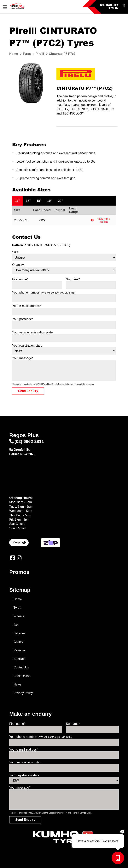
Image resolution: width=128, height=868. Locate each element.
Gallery (18, 642)
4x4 (16, 625)
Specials (19, 659)
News (17, 684)
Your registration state (27, 346)
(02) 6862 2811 (27, 441)
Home (18, 599)
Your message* (23, 358)
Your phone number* (44, 292)
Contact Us (21, 667)
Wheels (19, 616)
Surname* (73, 279)
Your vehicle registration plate (32, 332)
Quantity (18, 265)
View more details (101, 220)
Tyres (17, 608)
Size (15, 252)
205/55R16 (22, 220)
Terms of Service (82, 384)
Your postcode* (23, 319)
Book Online (22, 676)
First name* (20, 279)
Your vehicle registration (26, 762)
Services (19, 633)
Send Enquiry (28, 391)
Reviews (19, 650)
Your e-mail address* (26, 306)
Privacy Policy (64, 384)
